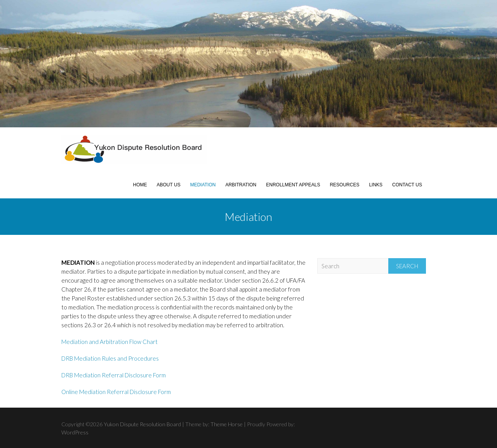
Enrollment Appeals (293, 185)
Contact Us (407, 185)
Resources (344, 185)
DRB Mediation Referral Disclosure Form (114, 375)
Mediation (203, 185)
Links (376, 185)
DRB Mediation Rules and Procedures (110, 358)
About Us (169, 185)
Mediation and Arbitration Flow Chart (109, 342)
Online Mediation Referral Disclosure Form (116, 392)
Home (140, 185)
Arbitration (241, 185)
